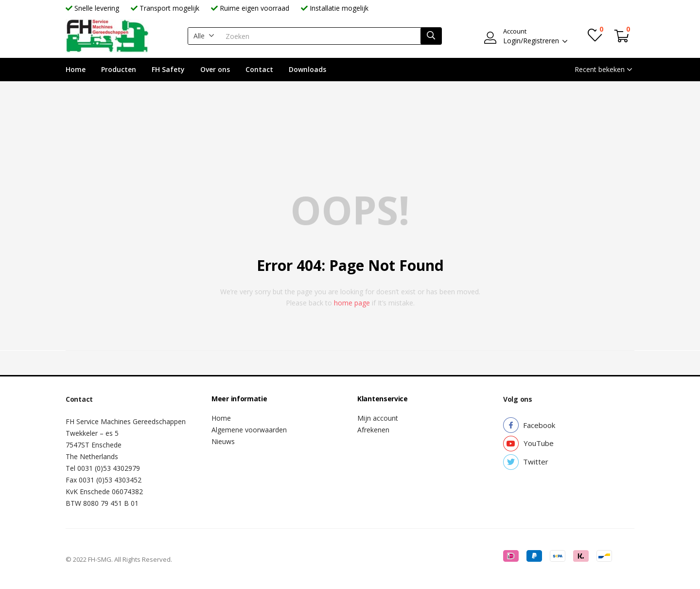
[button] (204, 36)
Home (76, 69)
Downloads (307, 69)
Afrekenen (373, 430)
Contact (259, 69)
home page (352, 303)
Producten (119, 69)
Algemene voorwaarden (249, 430)
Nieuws (223, 441)
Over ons (215, 69)
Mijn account (378, 418)
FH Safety (168, 69)
